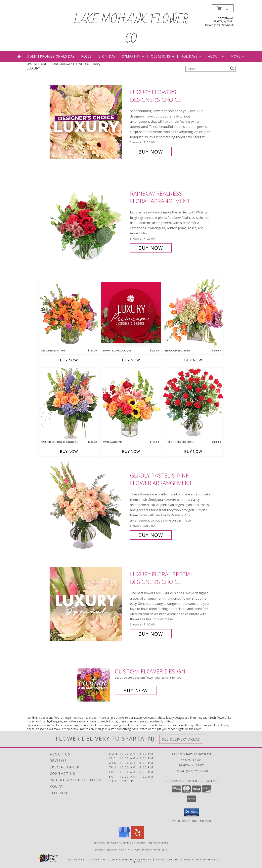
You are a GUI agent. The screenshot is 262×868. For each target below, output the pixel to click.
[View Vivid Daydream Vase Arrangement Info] (131, 404)
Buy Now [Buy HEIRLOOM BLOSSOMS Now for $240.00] (193, 360)
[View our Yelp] (138, 837)
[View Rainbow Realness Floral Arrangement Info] (89, 221)
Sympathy (133, 56)
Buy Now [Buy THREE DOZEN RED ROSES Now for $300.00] (193, 451)
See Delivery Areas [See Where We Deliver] (181, 739)
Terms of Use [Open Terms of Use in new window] (143, 862)
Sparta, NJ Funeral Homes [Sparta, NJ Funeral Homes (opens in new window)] (113, 842)
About (216, 56)
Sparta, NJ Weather (109, 849)
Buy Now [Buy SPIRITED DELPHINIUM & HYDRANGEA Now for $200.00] (69, 451)
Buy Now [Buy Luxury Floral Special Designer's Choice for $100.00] (151, 634)
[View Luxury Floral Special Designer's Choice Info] (89, 604)
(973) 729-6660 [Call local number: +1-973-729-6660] (224, 25)
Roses (87, 56)
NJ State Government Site (148, 849)
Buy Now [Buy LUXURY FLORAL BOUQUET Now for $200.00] (131, 360)
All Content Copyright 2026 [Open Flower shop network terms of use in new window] (92, 859)
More (238, 56)
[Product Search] (207, 69)
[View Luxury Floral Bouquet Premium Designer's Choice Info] (131, 313)
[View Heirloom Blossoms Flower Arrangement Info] (193, 312)
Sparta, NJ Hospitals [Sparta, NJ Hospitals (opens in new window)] (153, 842)
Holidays (192, 56)
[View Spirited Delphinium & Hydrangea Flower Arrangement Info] (69, 404)
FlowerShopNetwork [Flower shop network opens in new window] (134, 859)
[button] (223, 8)
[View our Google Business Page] (124, 837)
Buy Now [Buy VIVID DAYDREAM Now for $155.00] (131, 451)
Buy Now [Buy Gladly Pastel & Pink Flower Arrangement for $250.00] (151, 535)
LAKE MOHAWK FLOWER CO (131, 29)
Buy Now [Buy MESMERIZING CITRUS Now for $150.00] (69, 360)
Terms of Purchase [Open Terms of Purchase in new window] (200, 859)
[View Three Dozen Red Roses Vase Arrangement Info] (193, 404)
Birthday (107, 56)
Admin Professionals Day (51, 56)
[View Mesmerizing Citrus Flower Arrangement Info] (69, 312)
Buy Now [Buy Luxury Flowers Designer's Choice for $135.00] (151, 152)
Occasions (163, 56)
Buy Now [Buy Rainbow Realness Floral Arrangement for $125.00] (151, 248)
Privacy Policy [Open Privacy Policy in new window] (168, 859)
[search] (232, 69)
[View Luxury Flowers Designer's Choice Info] (89, 122)
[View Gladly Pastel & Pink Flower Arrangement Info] (89, 505)
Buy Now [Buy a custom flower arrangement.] (136, 690)
